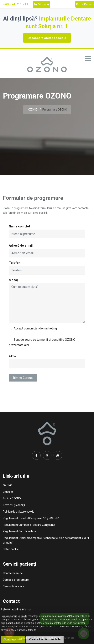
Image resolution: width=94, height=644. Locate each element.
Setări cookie (11, 549)
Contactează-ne (13, 573)
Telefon (15, 263)
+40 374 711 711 (16, 4)
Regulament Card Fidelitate (19, 531)
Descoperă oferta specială (47, 38)
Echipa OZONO (12, 498)
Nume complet (19, 226)
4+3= (12, 356)
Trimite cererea (23, 378)
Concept (8, 492)
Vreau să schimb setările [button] (45, 639)
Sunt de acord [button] (13, 639)
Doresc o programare (16, 580)
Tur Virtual (42, 4)
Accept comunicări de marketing (35, 328)
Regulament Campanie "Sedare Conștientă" (30, 525)
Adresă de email (21, 246)
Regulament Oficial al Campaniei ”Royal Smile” (31, 518)
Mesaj (13, 280)
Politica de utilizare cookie (19, 512)
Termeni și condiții (14, 505)
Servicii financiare (14, 586)
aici (27, 345)
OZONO (33, 110)
